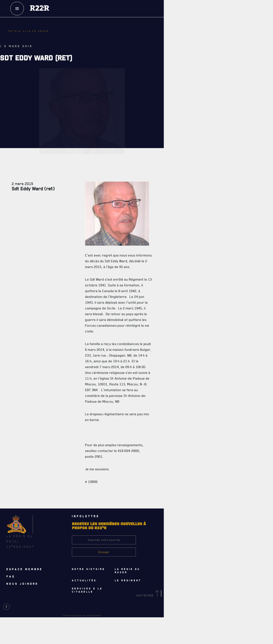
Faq (11, 576)
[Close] (268, 538)
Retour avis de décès (29, 31)
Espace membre (25, 569)
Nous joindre (22, 584)
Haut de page (148, 595)
